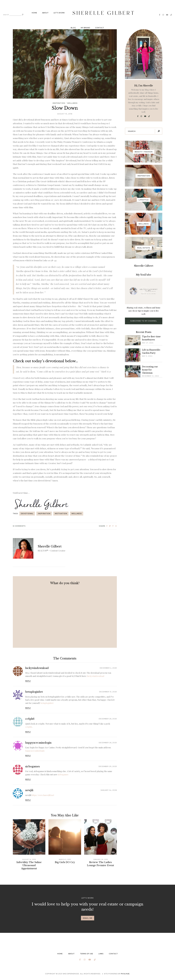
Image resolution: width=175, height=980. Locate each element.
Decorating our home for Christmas (150, 370)
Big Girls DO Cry (65, 862)
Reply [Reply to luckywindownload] (28, 681)
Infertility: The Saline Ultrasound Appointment (29, 865)
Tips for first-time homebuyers (151, 338)
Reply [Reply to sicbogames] (28, 779)
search (6, 15)
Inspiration (59, 103)
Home (34, 13)
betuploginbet (34, 692)
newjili (29, 790)
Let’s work (59, 13)
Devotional (27, 514)
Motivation (61, 514)
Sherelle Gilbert (50, 546)
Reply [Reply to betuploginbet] (28, 708)
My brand (86, 28)
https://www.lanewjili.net (43, 795)
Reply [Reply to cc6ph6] (28, 732)
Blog (73, 28)
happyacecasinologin (38, 743)
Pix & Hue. (125, 974)
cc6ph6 (30, 719)
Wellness (72, 103)
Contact (100, 28)
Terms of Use (87, 954)
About (45, 13)
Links (101, 954)
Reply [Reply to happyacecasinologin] (28, 756)
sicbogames (33, 766)
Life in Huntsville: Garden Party (151, 351)
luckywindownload (37, 668)
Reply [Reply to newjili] (28, 800)
